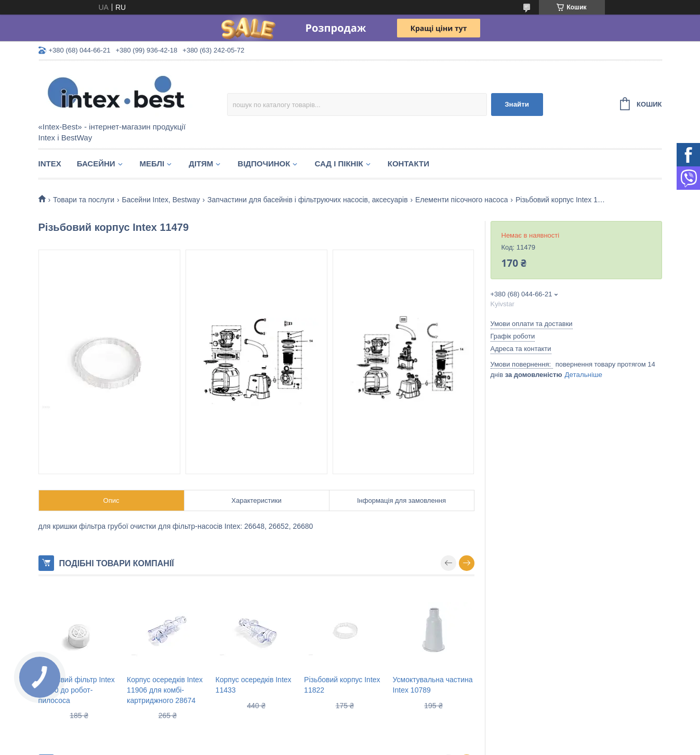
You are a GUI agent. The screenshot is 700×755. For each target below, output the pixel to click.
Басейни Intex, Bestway (161, 200)
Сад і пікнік (339, 164)
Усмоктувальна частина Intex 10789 (433, 685)
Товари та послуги (84, 200)
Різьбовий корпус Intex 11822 (342, 685)
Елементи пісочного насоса (461, 200)
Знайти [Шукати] (517, 104)
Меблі (152, 164)
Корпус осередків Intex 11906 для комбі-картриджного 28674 (165, 690)
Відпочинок (264, 164)
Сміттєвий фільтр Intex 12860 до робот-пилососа (77, 690)
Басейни (96, 164)
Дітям (201, 164)
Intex (50, 164)
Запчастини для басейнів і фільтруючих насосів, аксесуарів (308, 200)
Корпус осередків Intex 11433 (254, 685)
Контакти (408, 164)
